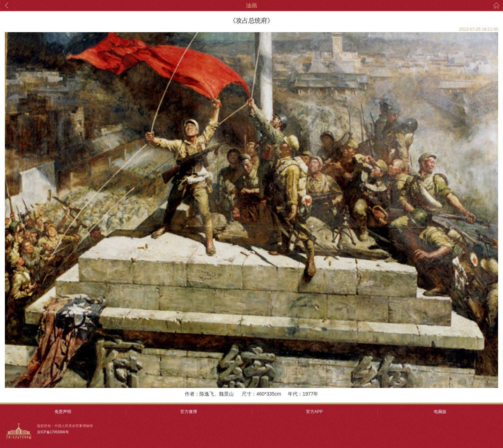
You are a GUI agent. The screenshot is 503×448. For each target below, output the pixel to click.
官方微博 (189, 412)
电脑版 (440, 412)
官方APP (314, 412)
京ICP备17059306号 (53, 432)
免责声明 (63, 412)
